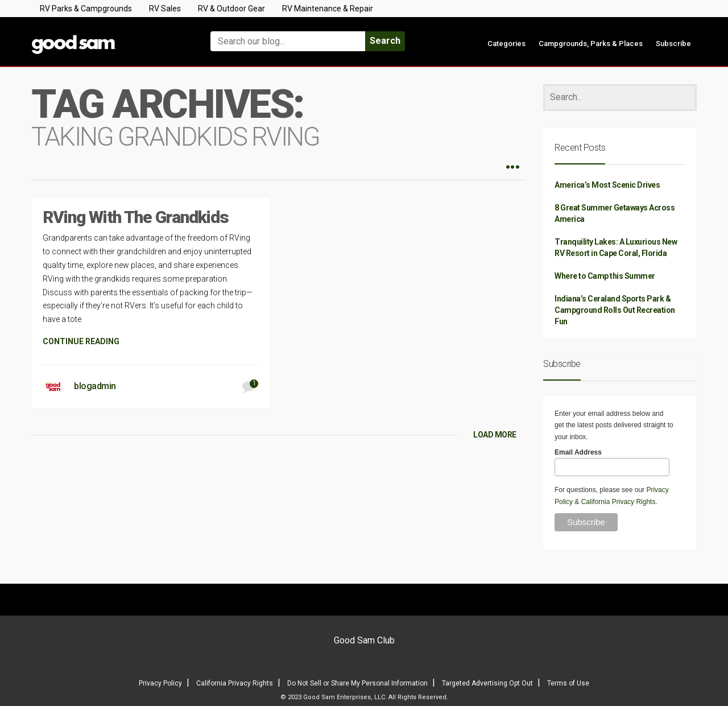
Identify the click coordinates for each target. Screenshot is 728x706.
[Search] (620, 98)
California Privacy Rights (619, 502)
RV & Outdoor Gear (231, 9)
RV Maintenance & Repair (328, 9)
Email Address (578, 452)
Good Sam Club (364, 640)
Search (385, 41)
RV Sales (165, 9)
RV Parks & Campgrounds (86, 9)
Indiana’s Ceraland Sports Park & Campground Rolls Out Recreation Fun (615, 310)
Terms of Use (568, 683)
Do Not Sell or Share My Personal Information (357, 683)
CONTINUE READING (81, 341)
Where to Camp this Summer (605, 276)
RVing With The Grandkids (136, 217)
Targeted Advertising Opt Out (487, 683)
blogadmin (95, 386)
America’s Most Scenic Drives (607, 185)
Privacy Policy (160, 683)
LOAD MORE (495, 435)
